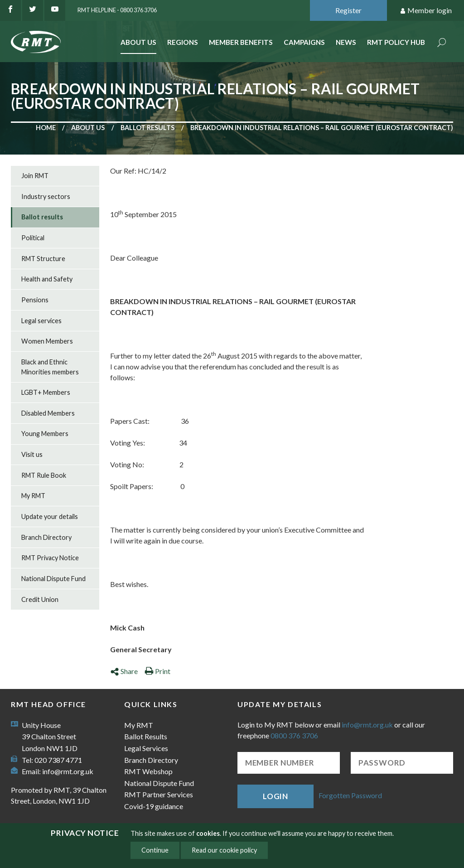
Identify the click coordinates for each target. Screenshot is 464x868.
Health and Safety (47, 279)
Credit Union (40, 599)
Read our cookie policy (224, 850)
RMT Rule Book (44, 475)
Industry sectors (46, 196)
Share (124, 671)
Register (348, 10)
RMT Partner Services (159, 794)
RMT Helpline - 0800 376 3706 (117, 10)
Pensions (35, 300)
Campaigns (304, 42)
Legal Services (146, 748)
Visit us (32, 454)
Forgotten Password (350, 795)
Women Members (47, 341)
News (346, 42)
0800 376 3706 (294, 735)
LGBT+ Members (46, 392)
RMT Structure (43, 259)
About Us (138, 42)
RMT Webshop (148, 771)
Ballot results (147, 128)
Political (33, 238)
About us (88, 128)
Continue (155, 850)
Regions (183, 42)
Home (46, 128)
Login (275, 796)
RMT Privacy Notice (50, 558)
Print (157, 671)
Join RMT (35, 176)
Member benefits (241, 42)
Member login (426, 11)
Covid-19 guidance (154, 806)
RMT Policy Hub (396, 42)
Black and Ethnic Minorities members (50, 367)
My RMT (33, 496)
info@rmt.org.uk (68, 771)
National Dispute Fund (53, 579)
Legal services (41, 321)
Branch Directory (46, 537)
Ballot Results (146, 736)
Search (442, 43)
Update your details (50, 516)
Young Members (45, 434)
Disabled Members (48, 413)
